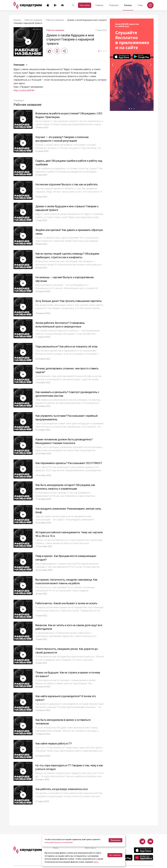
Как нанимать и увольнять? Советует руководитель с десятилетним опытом (63, 399)
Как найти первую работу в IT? (57, 752)
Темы (140, 5)
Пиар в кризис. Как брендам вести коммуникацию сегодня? (59, 565)
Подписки (114, 5)
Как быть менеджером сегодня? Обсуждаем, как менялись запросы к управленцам (70, 494)
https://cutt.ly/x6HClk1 (25, 90)
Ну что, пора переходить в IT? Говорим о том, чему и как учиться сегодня (67, 776)
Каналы (128, 5)
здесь (96, 862)
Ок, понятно (115, 855)
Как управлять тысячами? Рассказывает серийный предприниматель (64, 423)
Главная (99, 5)
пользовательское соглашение (59, 842)
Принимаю (116, 840)
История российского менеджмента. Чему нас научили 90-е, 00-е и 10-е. (68, 541)
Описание (21, 65)
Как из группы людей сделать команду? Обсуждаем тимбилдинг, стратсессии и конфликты (64, 259)
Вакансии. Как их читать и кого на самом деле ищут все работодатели (68, 636)
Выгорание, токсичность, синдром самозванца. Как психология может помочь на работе (69, 588)
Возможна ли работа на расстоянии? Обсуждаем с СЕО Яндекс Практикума (69, 115)
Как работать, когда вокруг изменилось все (66, 798)
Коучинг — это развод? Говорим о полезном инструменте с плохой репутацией (66, 139)
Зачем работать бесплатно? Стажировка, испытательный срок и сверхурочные (64, 328)
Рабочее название (33, 20)
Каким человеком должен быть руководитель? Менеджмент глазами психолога (69, 446)
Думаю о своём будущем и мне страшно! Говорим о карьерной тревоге (64, 210)
